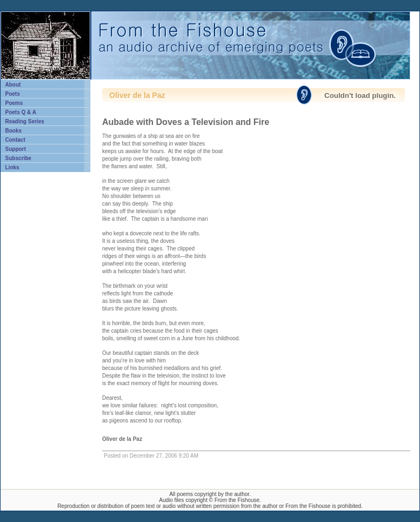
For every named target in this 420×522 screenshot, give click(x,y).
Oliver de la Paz (137, 95)
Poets (13, 94)
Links (12, 167)
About (13, 85)
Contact (15, 140)
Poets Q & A (21, 112)
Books (14, 131)
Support (16, 149)
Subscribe (18, 158)
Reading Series (25, 121)
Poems (14, 103)
